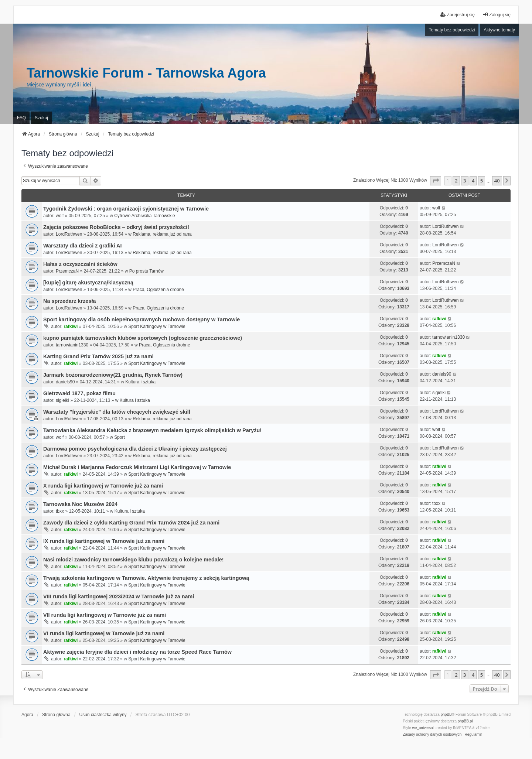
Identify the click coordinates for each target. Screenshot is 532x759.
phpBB (446, 714)
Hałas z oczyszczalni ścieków (80, 264)
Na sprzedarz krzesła (69, 301)
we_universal (423, 728)
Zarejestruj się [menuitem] (458, 15)
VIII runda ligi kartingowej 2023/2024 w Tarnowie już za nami (119, 596)
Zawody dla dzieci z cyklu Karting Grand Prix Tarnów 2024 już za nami (131, 523)
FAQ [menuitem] (21, 118)
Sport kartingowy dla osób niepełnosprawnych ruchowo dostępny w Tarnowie (141, 319)
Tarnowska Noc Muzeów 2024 (80, 504)
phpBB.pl (465, 721)
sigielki (62, 400)
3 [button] (465, 181)
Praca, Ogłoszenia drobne (158, 290)
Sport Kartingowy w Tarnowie (157, 326)
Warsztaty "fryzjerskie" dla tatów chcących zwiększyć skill (117, 412)
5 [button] (482, 181)
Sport (120, 437)
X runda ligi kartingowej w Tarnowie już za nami (103, 486)
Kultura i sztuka (140, 382)
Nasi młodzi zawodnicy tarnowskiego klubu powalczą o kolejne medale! (134, 560)
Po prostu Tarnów (146, 271)
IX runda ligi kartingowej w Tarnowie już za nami (104, 541)
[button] (436, 181)
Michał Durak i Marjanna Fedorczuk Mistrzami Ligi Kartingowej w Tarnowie (137, 467)
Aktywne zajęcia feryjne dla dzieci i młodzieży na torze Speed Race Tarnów (137, 652)
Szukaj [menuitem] (41, 118)
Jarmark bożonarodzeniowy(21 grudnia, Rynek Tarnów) (113, 375)
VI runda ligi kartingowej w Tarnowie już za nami (104, 633)
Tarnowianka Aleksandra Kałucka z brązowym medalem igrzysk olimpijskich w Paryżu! (152, 430)
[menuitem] (432, 735)
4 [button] (473, 181)
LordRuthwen (69, 234)
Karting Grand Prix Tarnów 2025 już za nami (98, 356)
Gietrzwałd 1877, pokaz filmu (79, 393)
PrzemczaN (67, 271)
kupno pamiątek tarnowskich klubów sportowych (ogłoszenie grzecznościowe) (143, 338)
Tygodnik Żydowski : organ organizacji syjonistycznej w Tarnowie (126, 209)
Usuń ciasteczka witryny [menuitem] (103, 715)
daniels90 (65, 382)
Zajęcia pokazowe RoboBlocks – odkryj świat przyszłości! (116, 227)
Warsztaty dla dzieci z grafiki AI (82, 246)
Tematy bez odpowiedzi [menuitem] (452, 30)
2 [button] (456, 181)
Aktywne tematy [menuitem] (499, 30)
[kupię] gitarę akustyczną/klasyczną (88, 283)
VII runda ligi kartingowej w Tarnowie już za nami (105, 615)
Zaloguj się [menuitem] (497, 15)
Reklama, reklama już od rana (162, 234)
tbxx (60, 511)
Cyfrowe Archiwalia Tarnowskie (145, 216)
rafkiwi (71, 326)
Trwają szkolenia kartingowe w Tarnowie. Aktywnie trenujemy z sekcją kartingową (146, 578)
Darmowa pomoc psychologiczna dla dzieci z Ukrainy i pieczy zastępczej (135, 449)
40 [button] (497, 181)
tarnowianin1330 (72, 345)
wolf (60, 216)
